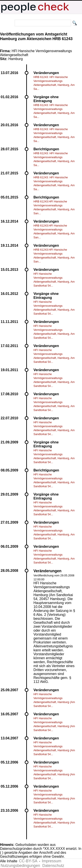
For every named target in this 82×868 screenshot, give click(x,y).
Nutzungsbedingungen (20, 866)
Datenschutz (53, 866)
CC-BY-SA (28, 861)
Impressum (51, 861)
